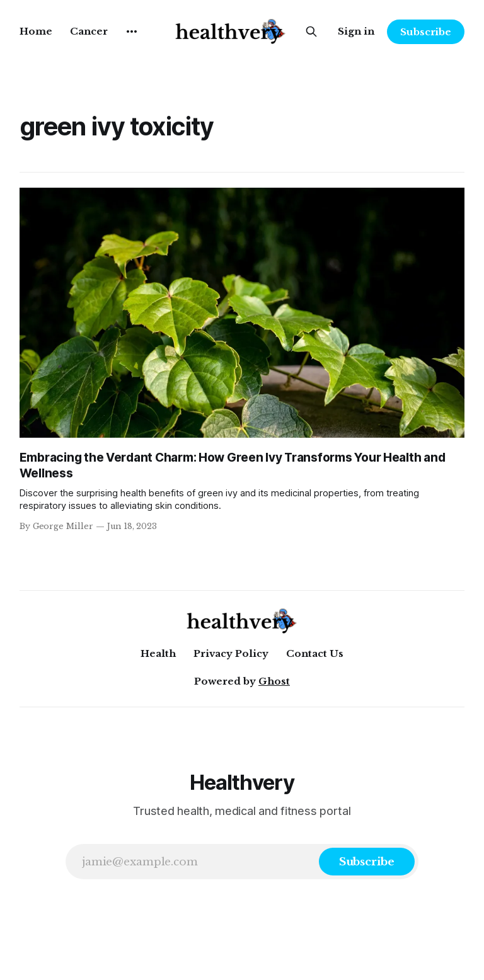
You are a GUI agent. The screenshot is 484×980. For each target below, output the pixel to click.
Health (158, 653)
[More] (132, 31)
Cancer (89, 31)
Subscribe (426, 32)
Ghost (274, 681)
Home (36, 31)
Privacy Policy (231, 653)
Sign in (356, 31)
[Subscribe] (367, 862)
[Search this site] (311, 31)
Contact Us (315, 653)
